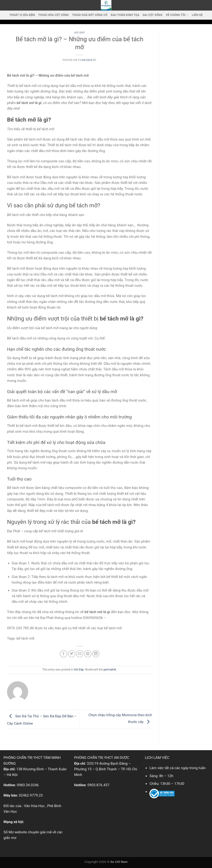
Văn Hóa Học (34, 806)
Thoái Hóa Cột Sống (53, 15)
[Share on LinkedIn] (96, 654)
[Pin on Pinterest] (88, 654)
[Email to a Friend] (80, 654)
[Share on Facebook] (63, 654)
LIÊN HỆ (197, 15)
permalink (110, 670)
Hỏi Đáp (80, 33)
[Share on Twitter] (72, 654)
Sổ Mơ (9, 832)
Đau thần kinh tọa (125, 15)
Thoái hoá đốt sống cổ (90, 15)
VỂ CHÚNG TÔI (177, 15)
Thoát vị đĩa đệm (22, 15)
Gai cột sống (153, 15)
